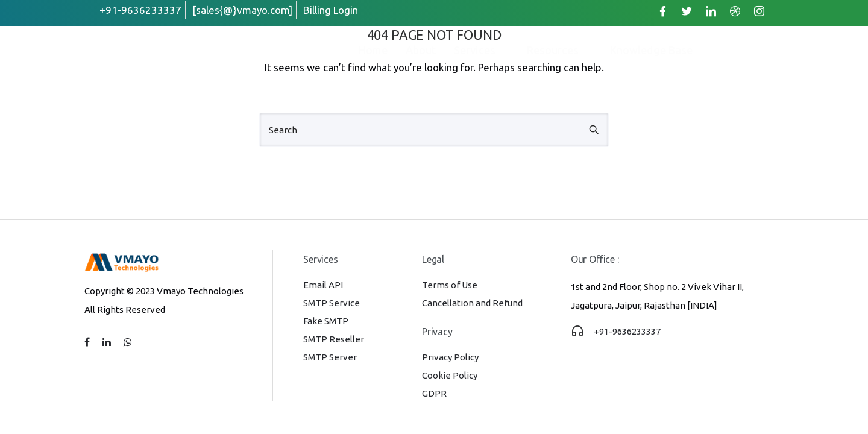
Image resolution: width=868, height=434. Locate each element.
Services (481, 50)
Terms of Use (450, 285)
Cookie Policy (450, 375)
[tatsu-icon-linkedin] (108, 342)
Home (373, 50)
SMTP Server (330, 357)
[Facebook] (662, 11)
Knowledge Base (651, 50)
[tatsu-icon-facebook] (89, 342)
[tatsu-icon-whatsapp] (128, 342)
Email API (323, 285)
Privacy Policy (450, 357)
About (421, 50)
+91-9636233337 (627, 331)
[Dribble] (735, 11)
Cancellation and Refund (472, 303)
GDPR (434, 393)
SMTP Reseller (334, 339)
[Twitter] (687, 11)
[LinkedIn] (711, 11)
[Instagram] (759, 11)
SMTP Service (332, 303)
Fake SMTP (326, 321)
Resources (559, 50)
